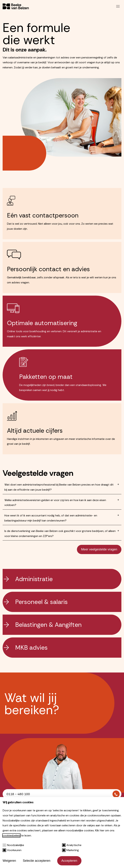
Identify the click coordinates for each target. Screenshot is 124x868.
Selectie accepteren (37, 861)
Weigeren (9, 861)
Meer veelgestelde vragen (99, 549)
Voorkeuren (12, 850)
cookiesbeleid (11, 835)
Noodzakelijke (13, 845)
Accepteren (69, 861)
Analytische (72, 845)
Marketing (70, 850)
